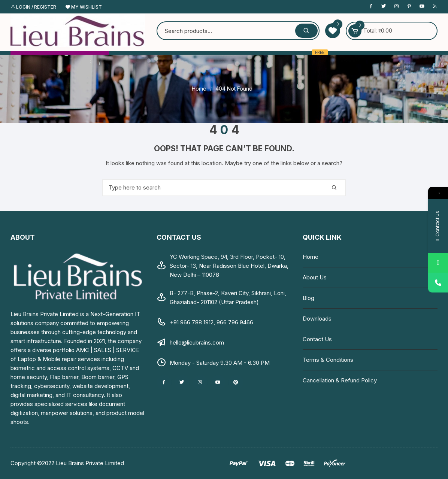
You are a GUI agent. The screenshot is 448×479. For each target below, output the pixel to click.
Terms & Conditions (328, 360)
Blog (308, 298)
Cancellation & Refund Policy (340, 380)
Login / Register (33, 7)
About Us (315, 277)
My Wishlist (84, 7)
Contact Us (317, 339)
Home (311, 257)
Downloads (317, 319)
